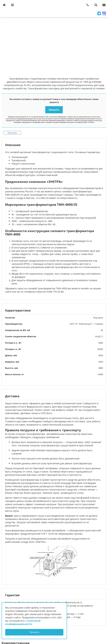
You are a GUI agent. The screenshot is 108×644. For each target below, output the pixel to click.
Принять (34, 632)
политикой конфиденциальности (23, 622)
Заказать (54, 110)
